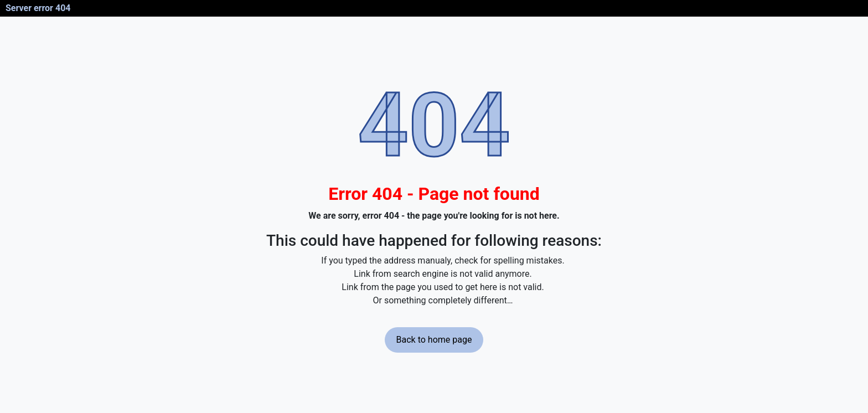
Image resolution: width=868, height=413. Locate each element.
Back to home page (434, 340)
